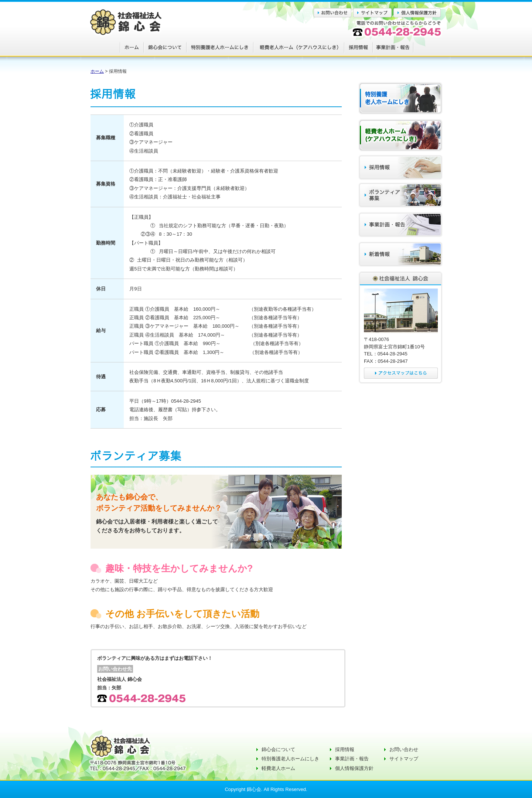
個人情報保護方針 (354, 768)
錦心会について (278, 749)
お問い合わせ (404, 749)
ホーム (97, 71)
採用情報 (345, 749)
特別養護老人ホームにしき (290, 759)
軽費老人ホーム (278, 768)
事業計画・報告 (352, 759)
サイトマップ (404, 759)
